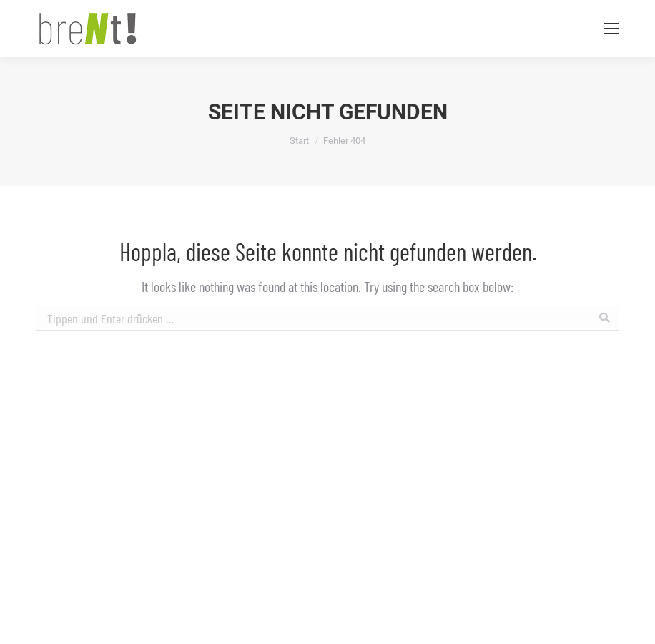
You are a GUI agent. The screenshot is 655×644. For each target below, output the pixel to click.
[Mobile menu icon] (611, 29)
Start (299, 141)
